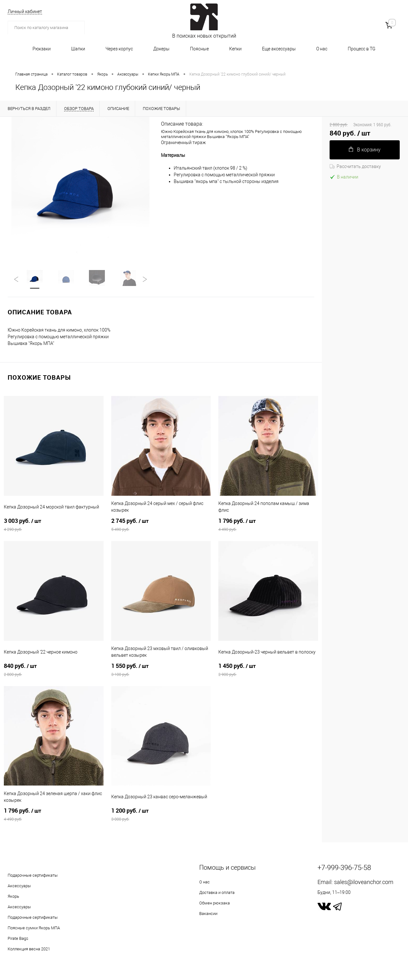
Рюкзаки (42, 49)
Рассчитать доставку (355, 166)
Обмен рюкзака (215, 904)
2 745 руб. (161, 525)
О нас (322, 49)
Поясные (199, 49)
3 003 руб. (54, 525)
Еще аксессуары (279, 49)
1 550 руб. (161, 670)
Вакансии (208, 914)
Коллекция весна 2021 (29, 950)
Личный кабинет (25, 11)
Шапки (78, 49)
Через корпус (119, 49)
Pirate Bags (18, 939)
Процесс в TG (362, 49)
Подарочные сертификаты (33, 876)
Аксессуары (19, 886)
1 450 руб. (268, 670)
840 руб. (54, 670)
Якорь (13, 897)
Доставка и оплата (217, 893)
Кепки (235, 49)
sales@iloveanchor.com (364, 883)
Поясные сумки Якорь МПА (34, 929)
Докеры (161, 49)
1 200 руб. (161, 815)
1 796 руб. (268, 525)
